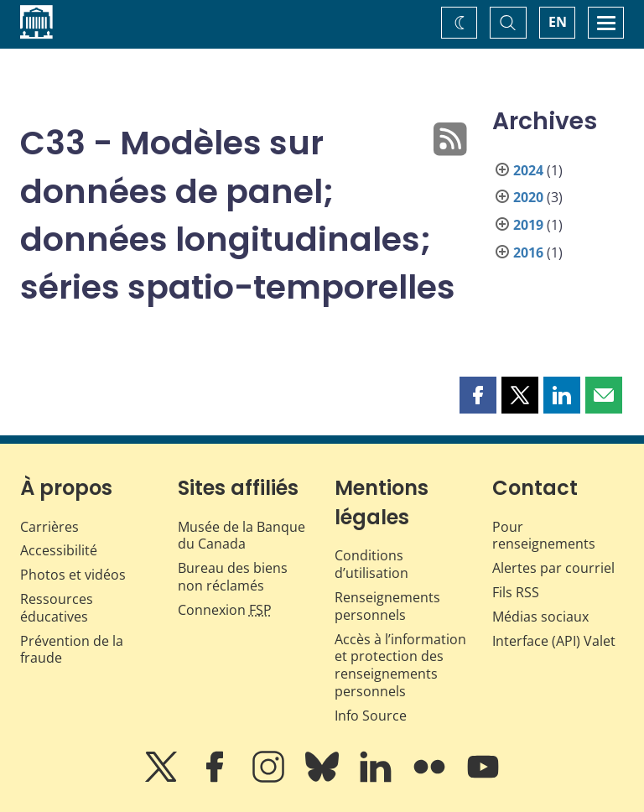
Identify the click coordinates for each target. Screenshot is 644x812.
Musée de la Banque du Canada (241, 536)
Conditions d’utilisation (371, 564)
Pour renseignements (544, 536)
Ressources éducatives (57, 608)
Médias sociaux (540, 617)
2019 (528, 225)
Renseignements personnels (387, 606)
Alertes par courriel (553, 568)
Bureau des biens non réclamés (233, 577)
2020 (528, 197)
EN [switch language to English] (558, 22)
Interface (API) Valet (554, 641)
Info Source (371, 716)
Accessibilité (59, 550)
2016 (528, 252)
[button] (478, 395)
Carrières (49, 527)
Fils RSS (516, 592)
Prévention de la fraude (72, 650)
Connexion (225, 610)
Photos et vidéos (73, 575)
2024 (528, 170)
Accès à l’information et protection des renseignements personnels (400, 665)
